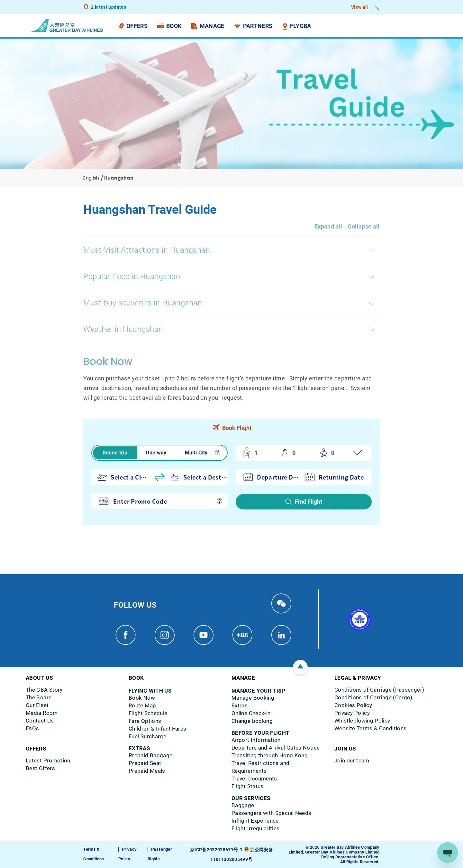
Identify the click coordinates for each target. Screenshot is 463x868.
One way (156, 453)
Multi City (196, 453)
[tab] (232, 428)
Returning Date (341, 477)
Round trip (115, 453)
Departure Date (279, 477)
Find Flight (309, 502)
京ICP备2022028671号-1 (217, 850)
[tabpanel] (232, 481)
